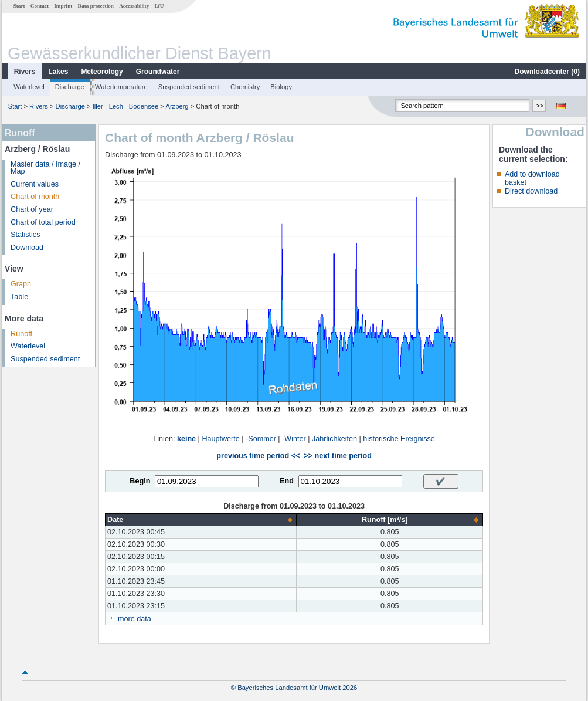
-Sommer (261, 439)
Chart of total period (43, 222)
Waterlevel (29, 87)
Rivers (25, 72)
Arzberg (177, 106)
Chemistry (245, 87)
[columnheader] (201, 520)
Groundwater (158, 72)
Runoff (21, 334)
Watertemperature (121, 87)
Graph (21, 284)
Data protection (96, 6)
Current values (35, 184)
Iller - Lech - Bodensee (126, 106)
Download (27, 248)
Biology (281, 87)
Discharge (70, 87)
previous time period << (258, 456)
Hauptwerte (220, 439)
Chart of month (35, 197)
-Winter (294, 439)
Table (19, 297)
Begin (140, 481)
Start (19, 6)
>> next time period (337, 456)
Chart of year (32, 209)
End (287, 481)
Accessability (134, 6)
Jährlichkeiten (334, 439)
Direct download (531, 191)
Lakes (58, 72)
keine (186, 439)
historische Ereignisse (399, 439)
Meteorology (102, 72)
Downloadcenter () (547, 72)
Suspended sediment (189, 87)
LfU (159, 6)
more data (135, 619)
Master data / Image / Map (45, 168)
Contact (40, 6)
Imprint (63, 6)
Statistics (25, 235)
